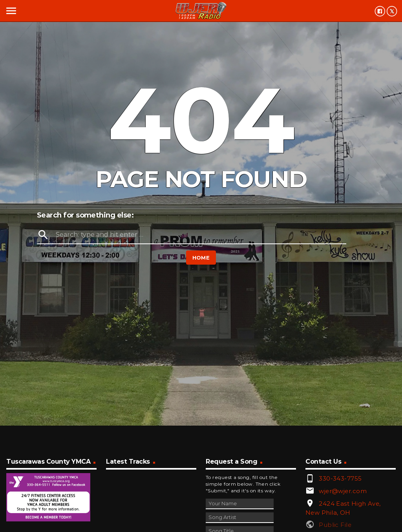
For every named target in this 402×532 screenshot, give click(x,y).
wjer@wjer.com (343, 491)
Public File (335, 525)
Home (201, 258)
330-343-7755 (340, 478)
